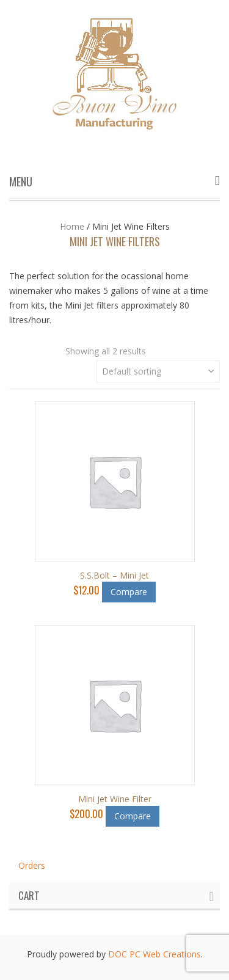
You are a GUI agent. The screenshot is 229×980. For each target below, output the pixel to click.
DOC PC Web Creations (154, 954)
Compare (129, 592)
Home (72, 226)
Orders (32, 865)
